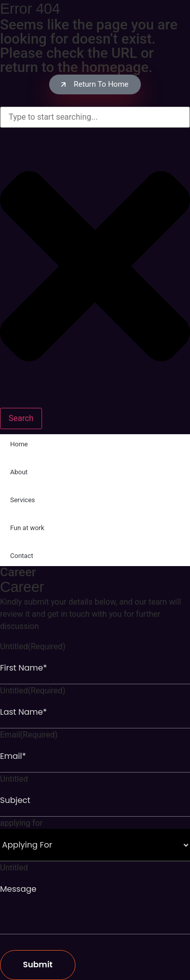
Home (19, 444)
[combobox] (95, 117)
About (19, 472)
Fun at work (27, 528)
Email (29, 735)
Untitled (33, 647)
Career (18, 572)
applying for (21, 823)
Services (23, 500)
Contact (22, 556)
